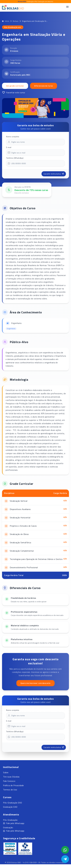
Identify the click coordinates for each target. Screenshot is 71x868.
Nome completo (13, 137)
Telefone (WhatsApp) (15, 158)
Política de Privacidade (13, 785)
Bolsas (16, 21)
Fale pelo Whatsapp (14, 823)
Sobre (6, 772)
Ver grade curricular (15, 86)
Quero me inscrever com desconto (35, 683)
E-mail (9, 147)
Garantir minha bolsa (54, 174)
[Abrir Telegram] (65, 859)
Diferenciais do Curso (44, 86)
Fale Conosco (9, 781)
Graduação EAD (10, 807)
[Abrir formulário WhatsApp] (65, 850)
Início (6, 21)
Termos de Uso (10, 790)
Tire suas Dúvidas (11, 777)
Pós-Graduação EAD (13, 803)
